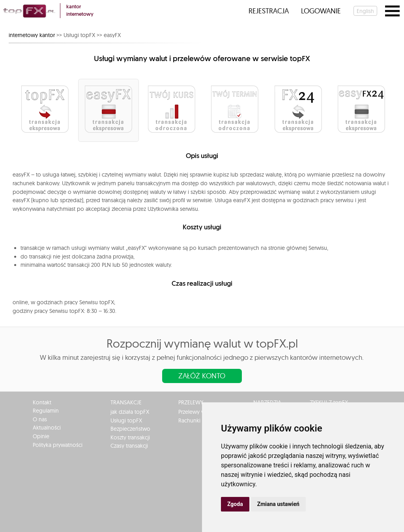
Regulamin (46, 411)
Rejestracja (269, 11)
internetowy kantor (32, 35)
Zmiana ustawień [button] (278, 504)
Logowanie (321, 11)
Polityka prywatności (58, 445)
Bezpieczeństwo (130, 429)
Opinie (41, 436)
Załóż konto (202, 376)
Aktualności (47, 428)
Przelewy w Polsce (201, 412)
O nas (40, 419)
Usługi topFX (126, 420)
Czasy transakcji (129, 446)
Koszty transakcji (130, 437)
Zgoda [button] (235, 504)
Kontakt (42, 402)
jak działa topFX (130, 412)
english (365, 11)
